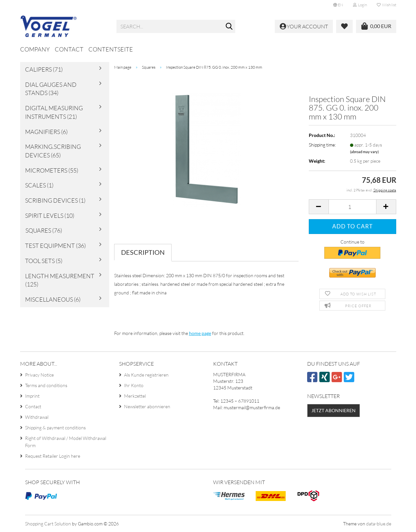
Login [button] (360, 5)
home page (200, 333)
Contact (69, 49)
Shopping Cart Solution (48, 524)
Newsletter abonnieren (147, 406)
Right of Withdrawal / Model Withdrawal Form (66, 442)
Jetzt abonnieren (334, 410)
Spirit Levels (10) (50, 216)
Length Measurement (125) (60, 280)
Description (143, 252)
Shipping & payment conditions (55, 428)
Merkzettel (135, 396)
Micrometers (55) (52, 170)
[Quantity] (352, 207)
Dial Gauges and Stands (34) (51, 89)
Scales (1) (39, 185)
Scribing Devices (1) (55, 200)
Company (35, 49)
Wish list (386, 5)
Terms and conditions (46, 385)
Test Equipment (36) (55, 246)
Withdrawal (37, 417)
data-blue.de (379, 524)
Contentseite (111, 49)
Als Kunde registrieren (146, 375)
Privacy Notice (39, 375)
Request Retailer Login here (53, 456)
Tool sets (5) (44, 261)
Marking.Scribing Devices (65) (53, 151)
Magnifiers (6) (46, 132)
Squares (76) (44, 230)
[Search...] (229, 27)
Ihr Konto (134, 385)
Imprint (32, 396)
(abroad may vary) (364, 152)
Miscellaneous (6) (53, 299)
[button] (338, 5)
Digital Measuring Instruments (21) (54, 112)
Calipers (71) (44, 69)
